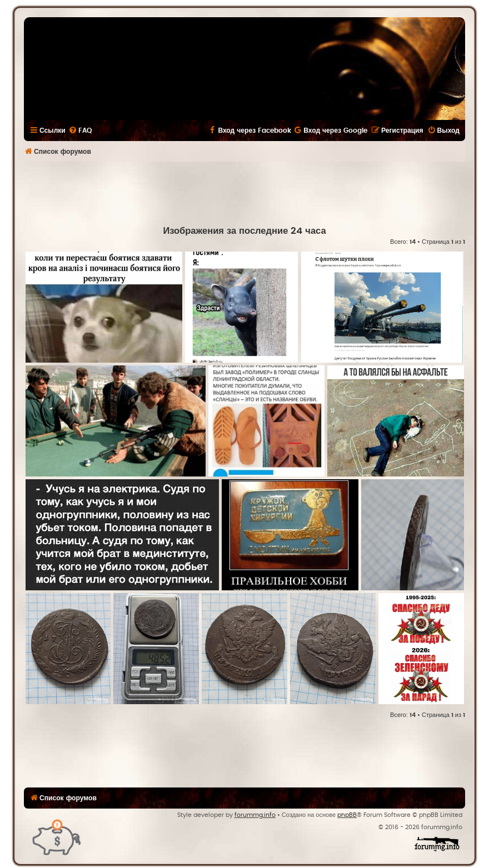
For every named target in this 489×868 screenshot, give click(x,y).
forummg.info (255, 815)
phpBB (347, 815)
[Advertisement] (244, 192)
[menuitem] (80, 131)
